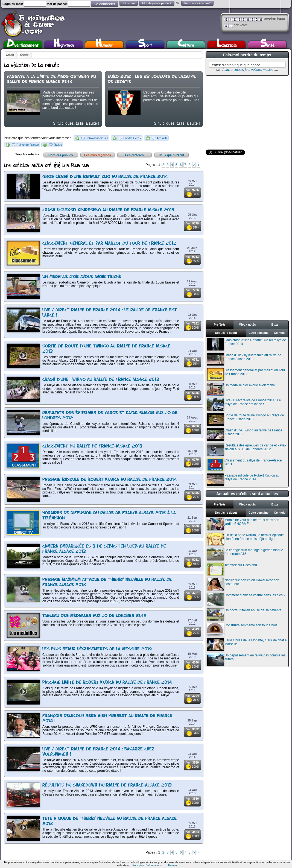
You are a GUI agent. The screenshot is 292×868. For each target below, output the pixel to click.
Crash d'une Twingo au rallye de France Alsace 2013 (101, 380)
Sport (145, 45)
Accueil (10, 55)
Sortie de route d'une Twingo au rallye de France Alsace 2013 (246, 420)
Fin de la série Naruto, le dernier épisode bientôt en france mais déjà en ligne (246, 539)
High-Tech (64, 45)
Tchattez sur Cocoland (232, 569)
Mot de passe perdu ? (157, 3)
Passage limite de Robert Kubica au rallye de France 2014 (107, 683)
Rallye (58, 145)
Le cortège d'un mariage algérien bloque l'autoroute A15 (245, 554)
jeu (247, 70)
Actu (226, 70)
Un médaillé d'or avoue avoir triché (82, 277)
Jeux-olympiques (97, 138)
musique (269, 70)
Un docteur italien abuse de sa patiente (244, 614)
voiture (256, 70)
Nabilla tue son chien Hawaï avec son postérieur (243, 584)
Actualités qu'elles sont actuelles (247, 494)
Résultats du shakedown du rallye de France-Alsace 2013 (107, 785)
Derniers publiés (61, 155)
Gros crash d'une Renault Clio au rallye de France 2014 (105, 177)
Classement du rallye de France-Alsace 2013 (92, 446)
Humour (104, 45)
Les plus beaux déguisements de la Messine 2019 (97, 649)
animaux (237, 70)
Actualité (162, 138)
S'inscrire (129, 3)
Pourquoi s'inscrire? (197, 3)
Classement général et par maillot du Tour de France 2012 (109, 243)
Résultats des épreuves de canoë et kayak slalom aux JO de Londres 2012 (247, 450)
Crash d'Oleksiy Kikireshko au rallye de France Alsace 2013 (108, 210)
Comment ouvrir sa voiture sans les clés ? (246, 599)
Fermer (173, 865)
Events (24, 55)
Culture (186, 45)
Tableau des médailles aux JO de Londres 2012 (94, 616)
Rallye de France (28, 145)
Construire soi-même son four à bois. (243, 629)
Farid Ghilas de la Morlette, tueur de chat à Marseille (247, 645)
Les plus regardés (98, 155)
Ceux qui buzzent (171, 155)
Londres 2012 (132, 138)
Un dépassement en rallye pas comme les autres (246, 660)
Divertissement (23, 45)
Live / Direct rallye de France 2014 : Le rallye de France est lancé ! (244, 404)
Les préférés (135, 155)
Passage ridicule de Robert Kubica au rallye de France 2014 (109, 480)
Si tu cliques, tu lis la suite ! (76, 123)
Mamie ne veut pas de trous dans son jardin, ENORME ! (243, 524)
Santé (267, 45)
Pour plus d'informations (147, 865)
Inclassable (227, 45)
